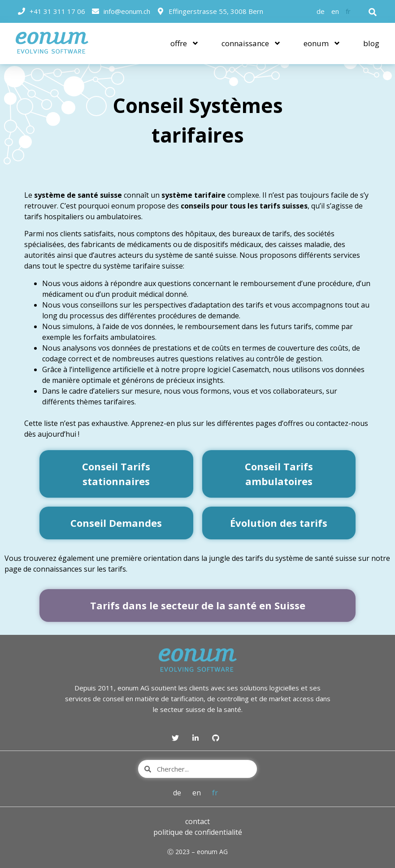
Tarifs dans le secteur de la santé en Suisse (198, 605)
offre (185, 43)
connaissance (251, 43)
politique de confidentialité (198, 832)
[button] (373, 12)
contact (197, 821)
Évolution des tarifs (279, 523)
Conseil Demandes (116, 523)
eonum (322, 43)
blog (371, 43)
